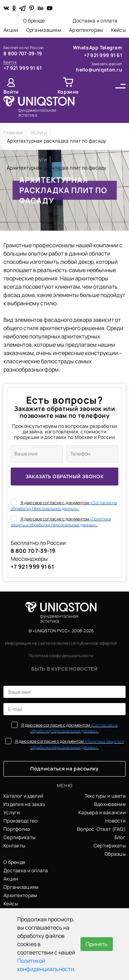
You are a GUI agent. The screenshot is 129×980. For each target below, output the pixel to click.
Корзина (68, 92)
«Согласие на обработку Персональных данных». (64, 506)
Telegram (111, 47)
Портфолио (17, 829)
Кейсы (118, 30)
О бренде (34, 21)
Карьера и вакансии (102, 812)
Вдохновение (110, 804)
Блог (120, 837)
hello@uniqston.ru (99, 70)
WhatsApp (86, 47)
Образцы (115, 854)
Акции (11, 30)
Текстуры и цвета (105, 796)
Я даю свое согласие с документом (64, 505)
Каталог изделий (23, 796)
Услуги (12, 812)
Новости (115, 821)
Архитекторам (86, 30)
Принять (97, 944)
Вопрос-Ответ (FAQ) (101, 829)
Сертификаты (19, 837)
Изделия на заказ (24, 804)
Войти (11, 92)
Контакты (14, 846)
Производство (20, 821)
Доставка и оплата (95, 21)
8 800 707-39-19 (23, 53)
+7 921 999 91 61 (23, 68)
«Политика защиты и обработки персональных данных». (61, 522)
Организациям (44, 30)
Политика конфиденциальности (61, 656)
